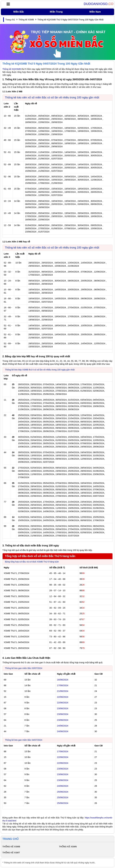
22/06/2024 (63, 697)
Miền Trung (56, 12)
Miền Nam (95, 12)
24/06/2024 (63, 726)
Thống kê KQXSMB (12, 69)
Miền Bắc (19, 12)
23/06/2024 (63, 708)
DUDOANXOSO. (99, 4)
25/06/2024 (63, 792)
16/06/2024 (63, 680)
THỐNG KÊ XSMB (11, 847)
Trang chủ (10, 20)
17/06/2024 (63, 685)
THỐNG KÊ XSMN (68, 847)
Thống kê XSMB (26, 20)
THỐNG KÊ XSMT (11, 853)
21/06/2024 (63, 691)
